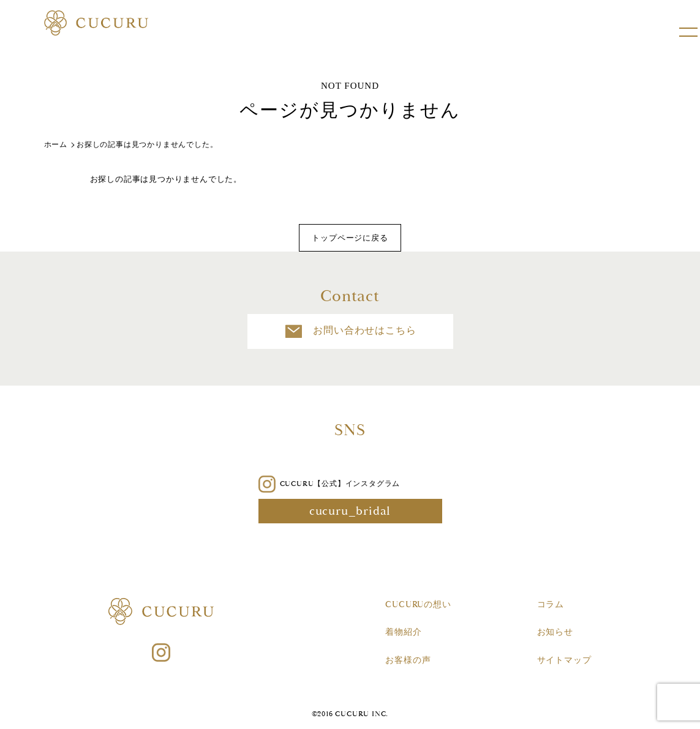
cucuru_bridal (350, 511)
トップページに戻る (350, 238)
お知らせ (555, 632)
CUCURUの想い (418, 605)
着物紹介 (403, 632)
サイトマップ (564, 660)
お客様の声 (408, 660)
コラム (551, 605)
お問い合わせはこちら (350, 331)
